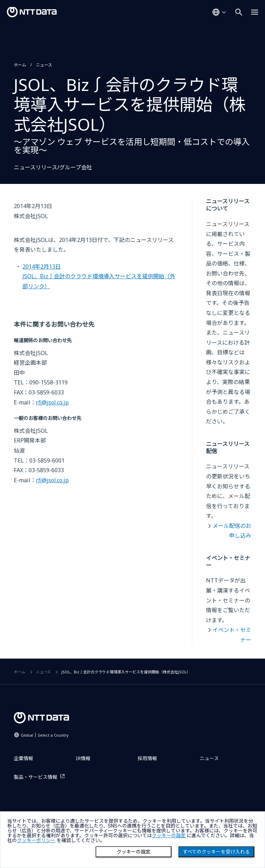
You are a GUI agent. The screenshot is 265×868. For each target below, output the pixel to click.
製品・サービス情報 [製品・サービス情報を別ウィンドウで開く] (36, 777)
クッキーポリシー (36, 840)
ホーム (20, 65)
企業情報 (23, 758)
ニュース (44, 65)
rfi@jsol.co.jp (52, 402)
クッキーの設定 (134, 852)
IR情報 (83, 758)
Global (45, 735)
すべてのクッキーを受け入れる (216, 852)
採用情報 (147, 758)
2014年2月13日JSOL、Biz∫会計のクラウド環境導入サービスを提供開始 (99, 276)
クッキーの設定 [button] (169, 836)
